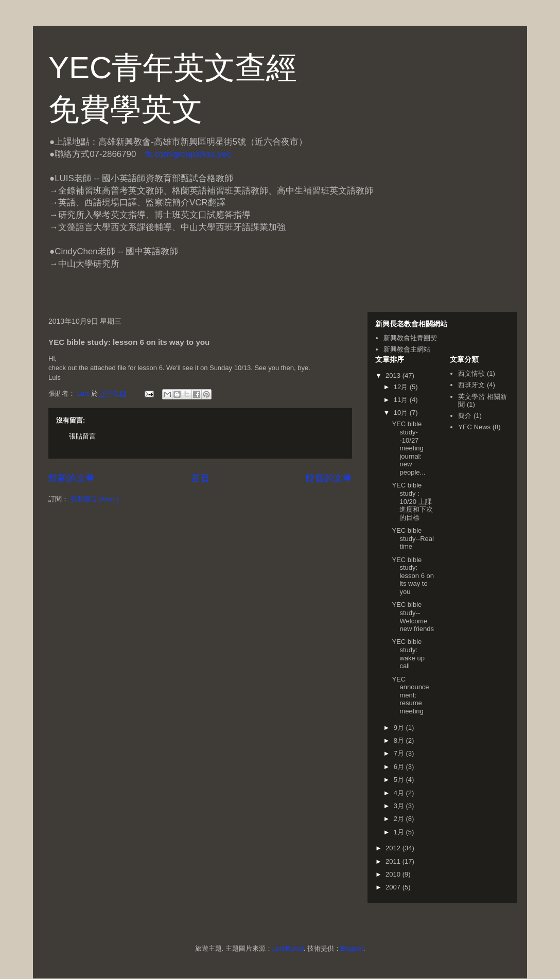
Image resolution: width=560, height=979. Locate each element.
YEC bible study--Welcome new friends (413, 617)
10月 (402, 413)
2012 (394, 848)
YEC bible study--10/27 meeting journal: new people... (408, 448)
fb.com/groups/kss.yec (188, 154)
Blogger (352, 948)
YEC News (474, 427)
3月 (400, 806)
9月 (400, 728)
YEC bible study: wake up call (408, 654)
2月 (400, 819)
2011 (394, 861)
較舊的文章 (329, 478)
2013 (394, 375)
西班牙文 (471, 385)
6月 (400, 767)
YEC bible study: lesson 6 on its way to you (413, 576)
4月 (400, 793)
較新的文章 (72, 478)
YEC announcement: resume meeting (410, 695)
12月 (402, 387)
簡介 (465, 416)
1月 (400, 832)
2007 (394, 887)
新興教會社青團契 (410, 338)
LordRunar (288, 948)
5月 (400, 780)
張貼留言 (82, 436)
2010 (394, 874)
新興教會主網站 (407, 349)
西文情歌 (471, 373)
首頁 (200, 478)
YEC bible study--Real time (413, 538)
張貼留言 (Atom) (95, 499)
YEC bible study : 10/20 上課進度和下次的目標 (412, 501)
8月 (400, 740)
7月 (400, 753)
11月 (402, 400)
